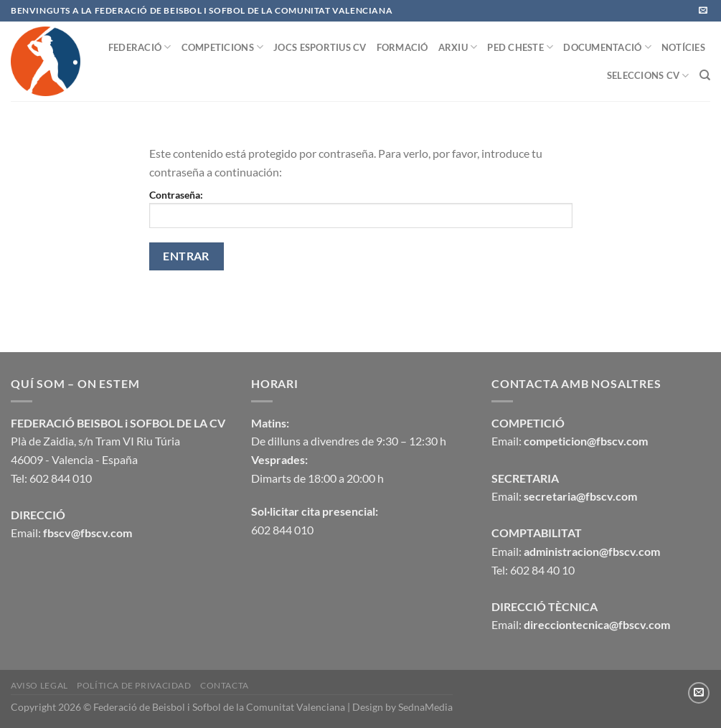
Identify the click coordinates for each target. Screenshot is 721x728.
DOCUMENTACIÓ (607, 47)
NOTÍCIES (683, 47)
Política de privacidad (134, 685)
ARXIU (458, 47)
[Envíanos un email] (703, 11)
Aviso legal (39, 685)
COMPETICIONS (223, 47)
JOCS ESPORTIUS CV (320, 47)
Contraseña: (361, 208)
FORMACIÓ (402, 47)
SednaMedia (425, 707)
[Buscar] (705, 75)
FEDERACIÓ (140, 47)
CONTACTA (225, 685)
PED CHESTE (520, 47)
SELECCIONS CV (648, 76)
